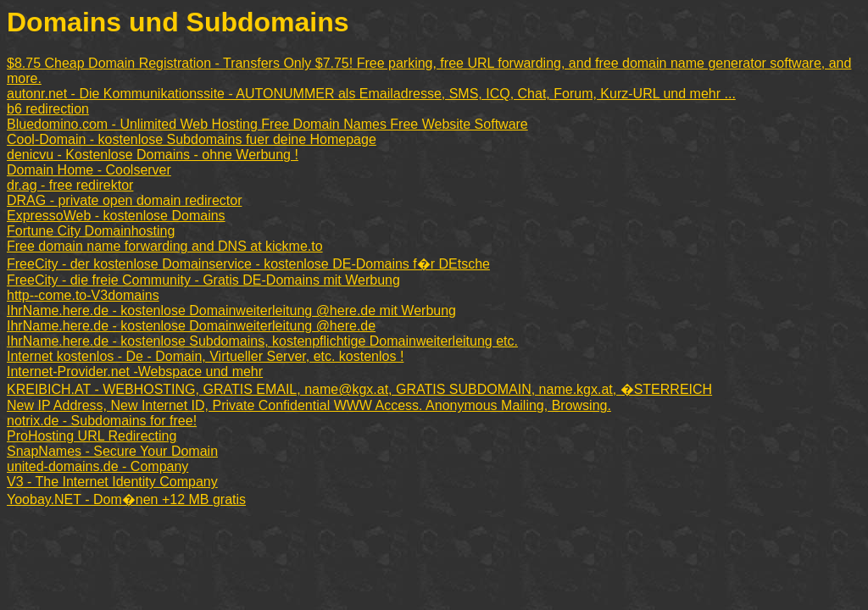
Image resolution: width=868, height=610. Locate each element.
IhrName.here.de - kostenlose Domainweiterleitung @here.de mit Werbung (231, 311)
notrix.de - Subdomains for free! (102, 421)
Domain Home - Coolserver (89, 170)
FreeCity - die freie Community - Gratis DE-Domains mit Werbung (203, 280)
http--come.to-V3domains (83, 295)
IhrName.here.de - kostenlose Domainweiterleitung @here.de (191, 326)
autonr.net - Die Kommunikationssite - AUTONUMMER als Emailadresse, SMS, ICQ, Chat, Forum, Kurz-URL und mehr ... (371, 94)
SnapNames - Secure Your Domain (112, 451)
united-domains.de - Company (97, 466)
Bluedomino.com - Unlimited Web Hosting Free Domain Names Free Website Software (267, 124)
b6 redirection (48, 109)
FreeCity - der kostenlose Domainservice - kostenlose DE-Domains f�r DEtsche (248, 264)
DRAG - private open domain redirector (124, 200)
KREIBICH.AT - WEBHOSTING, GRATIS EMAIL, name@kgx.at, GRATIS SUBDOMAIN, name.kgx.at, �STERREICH (359, 389)
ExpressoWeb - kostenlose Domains (116, 216)
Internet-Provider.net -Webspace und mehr (135, 372)
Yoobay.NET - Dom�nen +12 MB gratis (126, 499)
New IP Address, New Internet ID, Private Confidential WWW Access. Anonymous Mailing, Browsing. (309, 405)
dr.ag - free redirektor (70, 185)
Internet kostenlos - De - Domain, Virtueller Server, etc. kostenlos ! (205, 356)
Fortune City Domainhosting (91, 231)
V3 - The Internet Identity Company (112, 482)
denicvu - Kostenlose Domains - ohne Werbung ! (153, 155)
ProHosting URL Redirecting (92, 436)
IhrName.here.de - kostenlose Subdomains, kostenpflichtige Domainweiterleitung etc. (262, 341)
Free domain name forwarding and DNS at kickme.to (165, 246)
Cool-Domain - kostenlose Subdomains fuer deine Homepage (192, 139)
